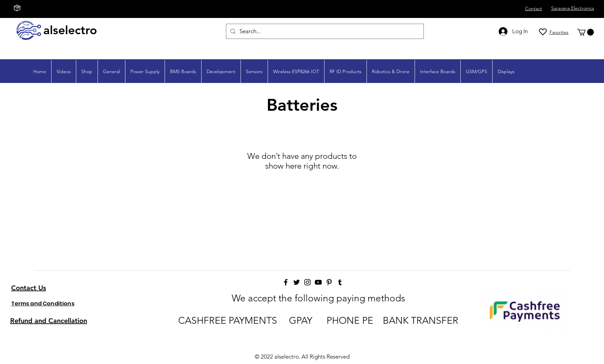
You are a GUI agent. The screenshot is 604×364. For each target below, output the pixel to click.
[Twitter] (297, 282)
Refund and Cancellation (49, 321)
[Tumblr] (340, 282)
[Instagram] (307, 282)
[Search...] (324, 31)
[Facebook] (286, 282)
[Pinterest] (329, 282)
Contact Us (29, 288)
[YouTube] (318, 282)
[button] (586, 32)
